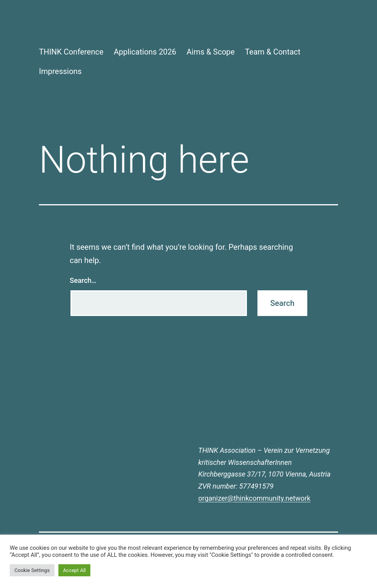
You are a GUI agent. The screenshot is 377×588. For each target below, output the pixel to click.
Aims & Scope (211, 52)
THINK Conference (71, 52)
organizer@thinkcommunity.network (254, 498)
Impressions (60, 71)
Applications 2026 (145, 52)
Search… (83, 280)
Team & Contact (273, 52)
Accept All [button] (75, 570)
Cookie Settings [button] (32, 570)
